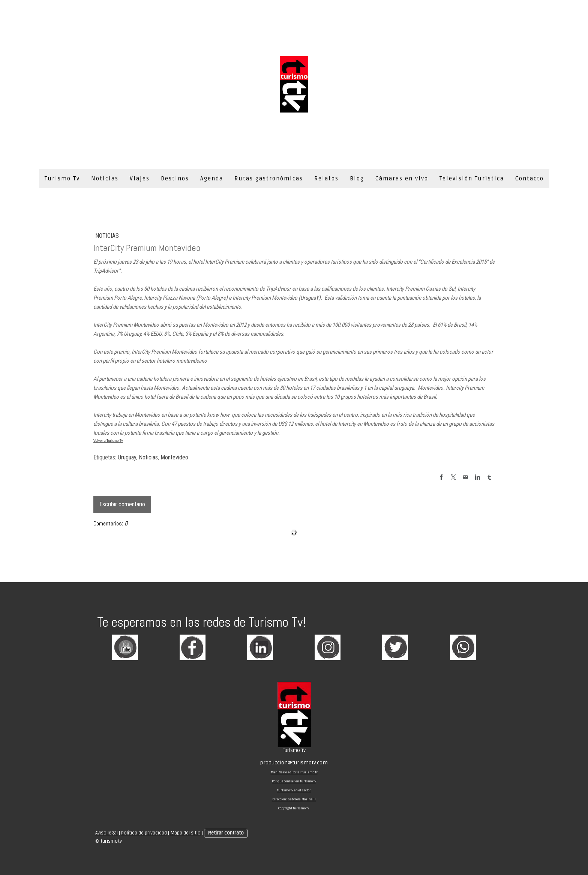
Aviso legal (106, 833)
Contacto (529, 179)
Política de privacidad (144, 833)
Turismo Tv (62, 179)
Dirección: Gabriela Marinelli (294, 799)
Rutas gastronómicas (269, 179)
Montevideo (174, 457)
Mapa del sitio (185, 833)
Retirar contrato (226, 833)
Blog (357, 179)
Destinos (175, 179)
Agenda (212, 179)
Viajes (140, 179)
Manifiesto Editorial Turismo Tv (294, 772)
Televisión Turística (472, 179)
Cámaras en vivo (402, 179)
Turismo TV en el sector (294, 790)
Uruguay (127, 457)
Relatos (326, 179)
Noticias (105, 179)
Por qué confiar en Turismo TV (294, 781)
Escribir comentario (122, 504)
